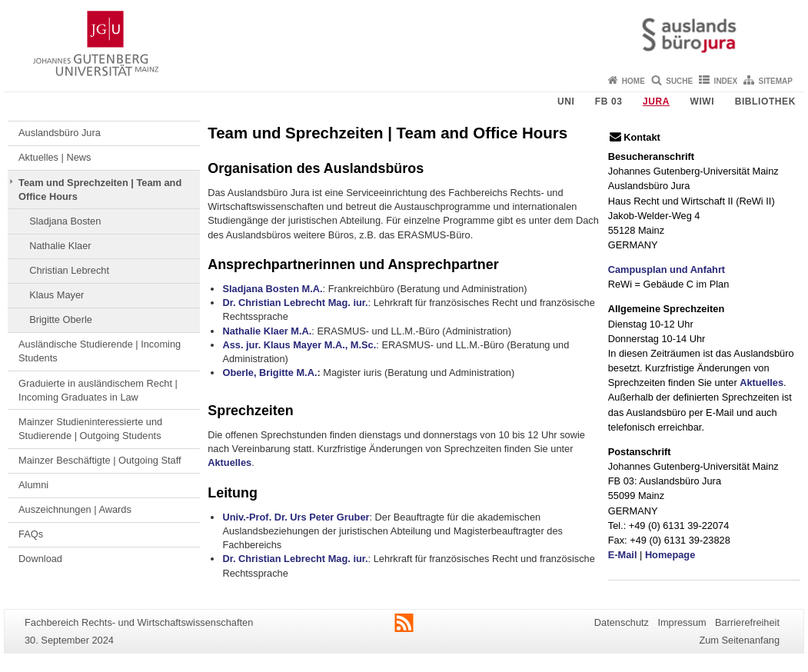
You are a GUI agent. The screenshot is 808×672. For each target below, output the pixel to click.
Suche (679, 81)
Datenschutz (622, 622)
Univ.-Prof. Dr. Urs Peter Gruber (296, 517)
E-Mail (623, 555)
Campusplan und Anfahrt (667, 269)
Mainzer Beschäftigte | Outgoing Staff (100, 460)
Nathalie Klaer (60, 246)
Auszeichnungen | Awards (75, 509)
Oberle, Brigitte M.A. (269, 373)
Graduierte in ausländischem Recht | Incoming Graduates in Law (98, 390)
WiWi (702, 101)
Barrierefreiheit (747, 622)
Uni (566, 101)
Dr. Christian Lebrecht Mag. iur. (295, 303)
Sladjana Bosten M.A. (272, 289)
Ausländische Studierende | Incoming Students (100, 351)
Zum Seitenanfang (739, 640)
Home (633, 81)
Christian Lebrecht (69, 270)
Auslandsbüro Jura (60, 133)
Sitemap (776, 81)
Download (40, 559)
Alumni (33, 485)
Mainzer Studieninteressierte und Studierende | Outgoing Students (90, 429)
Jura (656, 101)
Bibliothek (765, 101)
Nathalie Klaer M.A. (267, 331)
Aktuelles (229, 462)
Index (726, 81)
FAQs (31, 534)
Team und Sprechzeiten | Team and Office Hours (100, 190)
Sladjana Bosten (65, 221)
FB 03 (609, 101)
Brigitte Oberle (61, 319)
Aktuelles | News (55, 157)
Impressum (682, 622)
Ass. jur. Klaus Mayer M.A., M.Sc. (299, 345)
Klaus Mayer (57, 295)
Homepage (670, 555)
